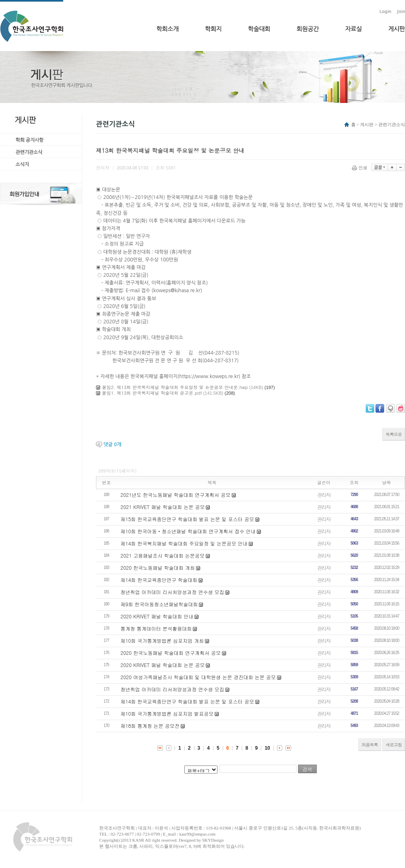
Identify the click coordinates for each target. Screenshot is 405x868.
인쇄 (360, 168)
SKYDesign (213, 840)
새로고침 (394, 745)
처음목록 (370, 745)
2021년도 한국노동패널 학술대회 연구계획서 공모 (176, 495)
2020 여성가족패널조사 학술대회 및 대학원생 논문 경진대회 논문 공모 (198, 677)
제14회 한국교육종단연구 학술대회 (159, 580)
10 (267, 748)
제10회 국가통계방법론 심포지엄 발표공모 (167, 713)
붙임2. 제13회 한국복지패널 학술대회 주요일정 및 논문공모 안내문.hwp (175, 387)
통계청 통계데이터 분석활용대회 (156, 628)
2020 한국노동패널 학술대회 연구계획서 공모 (171, 653)
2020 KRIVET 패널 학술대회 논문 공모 (163, 665)
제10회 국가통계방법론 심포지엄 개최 (162, 640)
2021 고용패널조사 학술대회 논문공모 (163, 555)
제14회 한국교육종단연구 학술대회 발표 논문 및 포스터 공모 (188, 701)
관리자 (324, 495)
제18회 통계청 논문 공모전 (150, 726)
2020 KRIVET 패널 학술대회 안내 (157, 616)
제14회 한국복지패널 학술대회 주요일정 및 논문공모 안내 (184, 543)
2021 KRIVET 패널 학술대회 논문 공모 (163, 507)
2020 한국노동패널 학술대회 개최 (158, 568)
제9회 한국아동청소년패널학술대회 (159, 604)
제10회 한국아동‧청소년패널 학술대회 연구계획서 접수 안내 (188, 531)
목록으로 (394, 434)
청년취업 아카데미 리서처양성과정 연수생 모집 (173, 592)
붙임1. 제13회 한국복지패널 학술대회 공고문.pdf (152, 393)
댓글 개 (112, 445)
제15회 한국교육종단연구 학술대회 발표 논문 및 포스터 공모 (188, 519)
